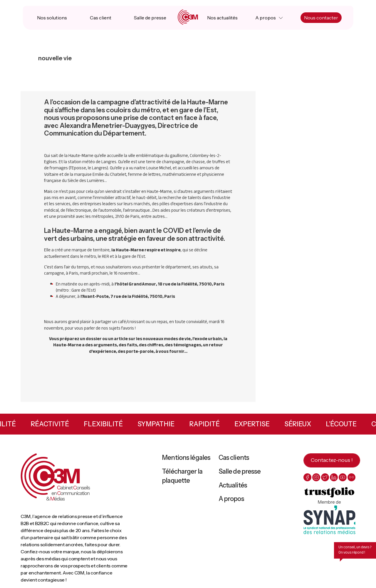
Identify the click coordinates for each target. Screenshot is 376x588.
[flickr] (351, 477)
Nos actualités (222, 18)
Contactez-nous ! (332, 460)
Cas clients (234, 458)
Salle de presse (150, 18)
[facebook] (307, 477)
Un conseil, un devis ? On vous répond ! (355, 550)
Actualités (233, 485)
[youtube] (343, 477)
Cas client (101, 18)
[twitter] (325, 477)
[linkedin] (334, 477)
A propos (266, 18)
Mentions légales (186, 458)
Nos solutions (52, 18)
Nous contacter (321, 18)
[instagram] (316, 477)
